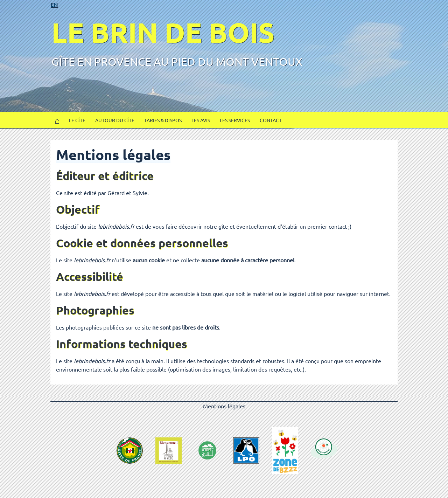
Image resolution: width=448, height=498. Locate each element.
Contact (271, 120)
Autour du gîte (115, 120)
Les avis (201, 120)
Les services (235, 120)
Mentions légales (224, 406)
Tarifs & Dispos (163, 120)
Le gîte (77, 120)
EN (54, 4)
